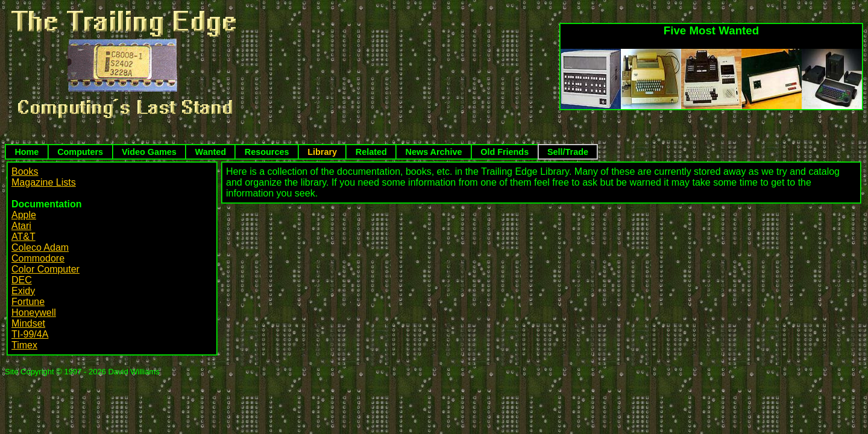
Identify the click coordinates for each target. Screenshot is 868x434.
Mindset (28, 323)
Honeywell (34, 313)
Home (27, 152)
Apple (24, 215)
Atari (21, 226)
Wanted (211, 152)
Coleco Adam (40, 247)
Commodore (38, 258)
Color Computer (46, 269)
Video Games (149, 152)
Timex (24, 345)
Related (371, 152)
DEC (22, 280)
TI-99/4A (30, 334)
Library (322, 152)
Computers (80, 152)
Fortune (28, 302)
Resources (267, 152)
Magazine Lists (44, 182)
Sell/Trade (568, 152)
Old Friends (505, 152)
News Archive (434, 152)
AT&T (24, 237)
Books (25, 171)
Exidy (23, 291)
